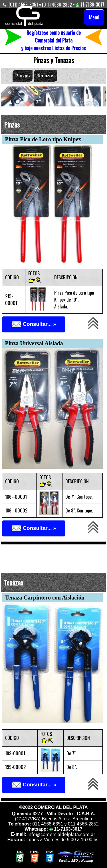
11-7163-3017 (66, 829)
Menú (94, 17)
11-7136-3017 (89, 5)
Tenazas (46, 76)
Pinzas (23, 76)
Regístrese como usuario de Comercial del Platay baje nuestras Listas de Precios (53, 40)
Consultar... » (34, 324)
